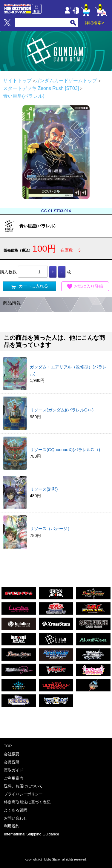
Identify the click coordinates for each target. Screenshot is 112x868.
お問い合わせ (16, 818)
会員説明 (12, 762)
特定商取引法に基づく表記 (27, 802)
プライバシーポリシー (23, 794)
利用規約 (12, 826)
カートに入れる (30, 286)
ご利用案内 (14, 778)
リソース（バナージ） (51, 529)
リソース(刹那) (44, 489)
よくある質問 (16, 810)
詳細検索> (94, 23)
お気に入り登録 (85, 286)
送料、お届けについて (23, 786)
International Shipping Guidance (32, 834)
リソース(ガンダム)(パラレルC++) (62, 410)
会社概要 (12, 754)
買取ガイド (14, 770)
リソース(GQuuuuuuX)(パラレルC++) (65, 450)
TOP (8, 746)
